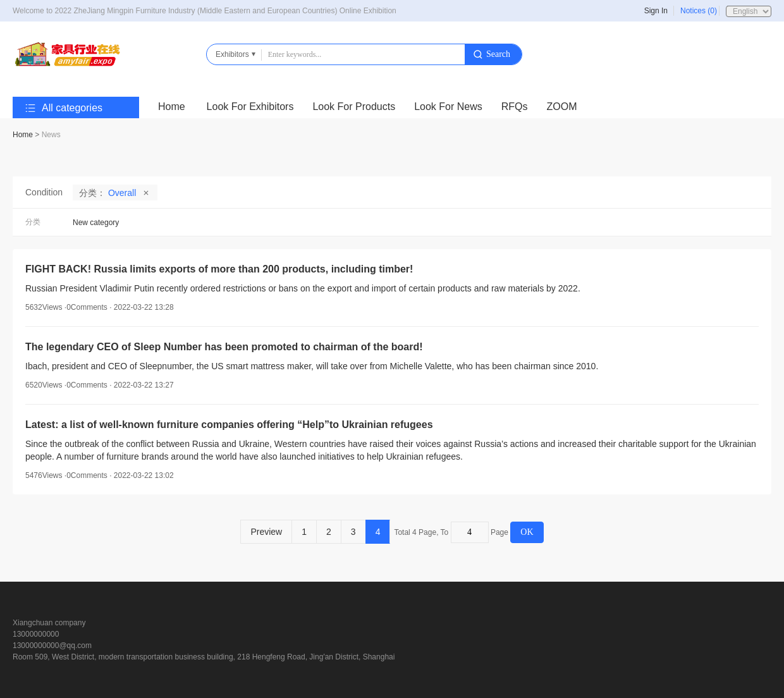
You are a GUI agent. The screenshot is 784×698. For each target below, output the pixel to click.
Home (172, 107)
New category (96, 223)
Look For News (448, 107)
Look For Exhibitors (250, 107)
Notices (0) (699, 11)
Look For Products (354, 107)
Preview (266, 532)
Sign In (656, 11)
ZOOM (562, 107)
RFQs (515, 107)
